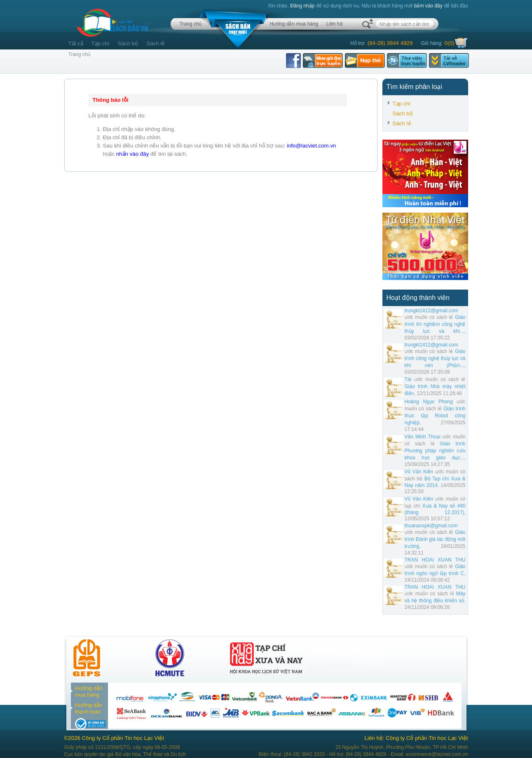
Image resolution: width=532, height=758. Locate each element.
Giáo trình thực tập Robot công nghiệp (435, 416)
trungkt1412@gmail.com (431, 311)
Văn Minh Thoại (423, 437)
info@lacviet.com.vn (311, 146)
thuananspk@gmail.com (431, 526)
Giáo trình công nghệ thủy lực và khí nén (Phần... (435, 358)
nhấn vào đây (133, 154)
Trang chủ (191, 24)
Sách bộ (128, 43)
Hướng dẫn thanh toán (89, 708)
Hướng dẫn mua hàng (294, 24)
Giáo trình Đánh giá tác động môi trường (435, 539)
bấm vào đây (428, 6)
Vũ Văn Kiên (419, 472)
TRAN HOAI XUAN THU (435, 560)
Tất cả (76, 43)
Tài (408, 379)
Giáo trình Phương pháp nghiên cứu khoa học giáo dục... (435, 451)
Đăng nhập (302, 6)
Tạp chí (101, 43)
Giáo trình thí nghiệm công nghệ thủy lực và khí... (435, 324)
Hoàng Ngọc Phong (429, 402)
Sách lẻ (156, 43)
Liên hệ (335, 24)
